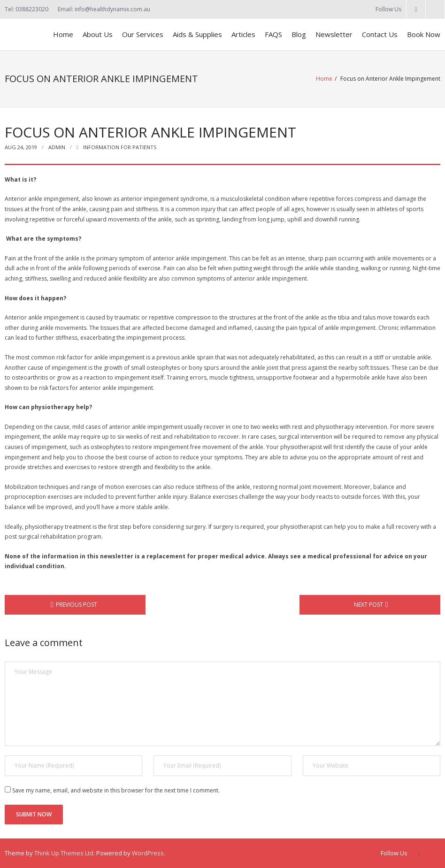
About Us (98, 34)
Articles (243, 34)
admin (57, 147)
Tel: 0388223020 (27, 9)
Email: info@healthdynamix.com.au (104, 9)
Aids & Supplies (197, 34)
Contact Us (380, 34)
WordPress (148, 853)
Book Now (424, 34)
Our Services (143, 34)
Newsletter (334, 34)
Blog (299, 34)
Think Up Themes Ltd (64, 853)
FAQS (273, 34)
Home (63, 34)
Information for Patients (120, 147)
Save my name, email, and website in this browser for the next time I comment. (116, 790)
